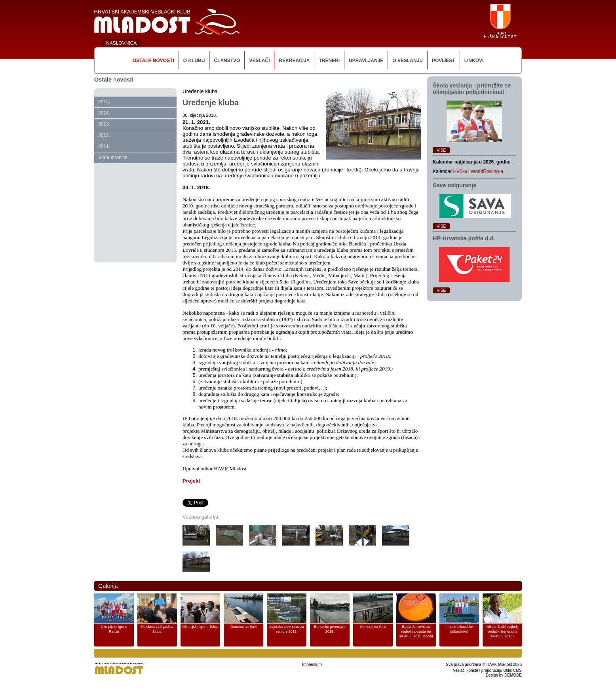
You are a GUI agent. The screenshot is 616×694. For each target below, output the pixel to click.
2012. (104, 135)
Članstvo (227, 61)
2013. (104, 124)
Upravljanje (366, 61)
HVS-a (460, 171)
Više (441, 150)
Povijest (444, 61)
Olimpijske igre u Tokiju (200, 627)
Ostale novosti (153, 61)
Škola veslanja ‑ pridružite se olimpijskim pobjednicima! (472, 89)
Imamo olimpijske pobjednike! (459, 629)
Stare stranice (113, 158)
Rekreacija (294, 61)
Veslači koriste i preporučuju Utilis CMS (487, 670)
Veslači (259, 61)
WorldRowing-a (487, 171)
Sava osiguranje (454, 185)
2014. (104, 113)
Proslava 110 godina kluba (157, 629)
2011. (104, 146)
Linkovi (474, 61)
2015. (104, 102)
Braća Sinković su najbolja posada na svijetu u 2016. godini (416, 631)
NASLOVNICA (121, 43)
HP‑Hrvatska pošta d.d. (464, 238)
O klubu (194, 61)
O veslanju (408, 61)
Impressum (312, 665)
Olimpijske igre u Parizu (114, 629)
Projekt (191, 481)
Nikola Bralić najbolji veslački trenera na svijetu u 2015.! (503, 631)
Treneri (329, 61)
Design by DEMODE (504, 675)
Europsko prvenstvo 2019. (330, 629)
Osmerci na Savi (243, 627)
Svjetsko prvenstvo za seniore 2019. (287, 629)
